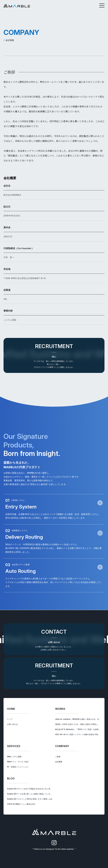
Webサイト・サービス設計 (18, 762)
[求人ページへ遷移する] (54, 355)
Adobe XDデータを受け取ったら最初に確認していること (30, 794)
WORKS (60, 709)
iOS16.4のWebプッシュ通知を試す (21, 804)
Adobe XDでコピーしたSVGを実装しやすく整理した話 (30, 799)
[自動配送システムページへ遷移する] (54, 541)
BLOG (11, 778)
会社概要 (59, 762)
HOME (11, 709)
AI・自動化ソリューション (18, 767)
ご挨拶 (58, 757)
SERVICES (14, 746)
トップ (10, 719)
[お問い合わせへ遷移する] (54, 639)
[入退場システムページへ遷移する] (54, 509)
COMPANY (62, 746)
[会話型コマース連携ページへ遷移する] (54, 575)
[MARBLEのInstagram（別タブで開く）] (54, 844)
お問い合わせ (12, 724)
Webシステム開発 (14, 757)
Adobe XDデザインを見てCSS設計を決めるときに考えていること (34, 789)
